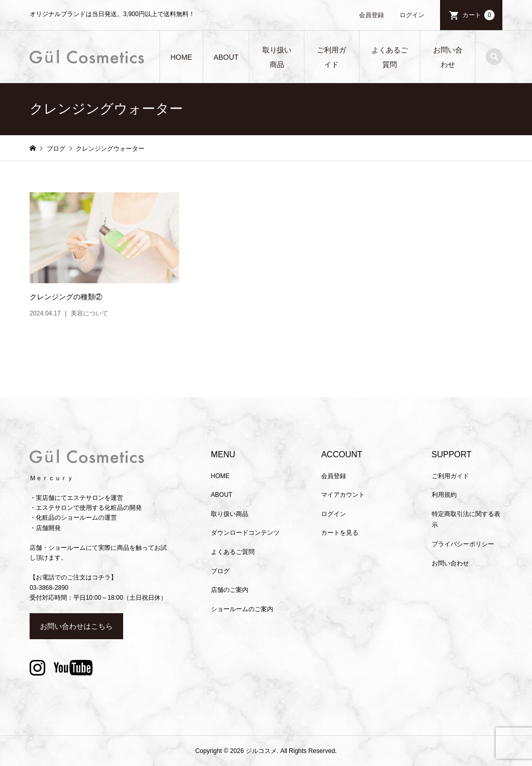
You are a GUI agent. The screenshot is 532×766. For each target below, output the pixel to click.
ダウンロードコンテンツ (245, 533)
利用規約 (444, 495)
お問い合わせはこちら (76, 626)
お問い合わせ (448, 57)
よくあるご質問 (390, 57)
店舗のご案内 (230, 590)
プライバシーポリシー (463, 544)
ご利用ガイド (331, 57)
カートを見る (340, 533)
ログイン (412, 15)
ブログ (220, 571)
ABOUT (226, 57)
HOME (181, 57)
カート (478, 15)
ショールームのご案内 (242, 609)
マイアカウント (343, 495)
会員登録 (371, 15)
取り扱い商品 (277, 57)
